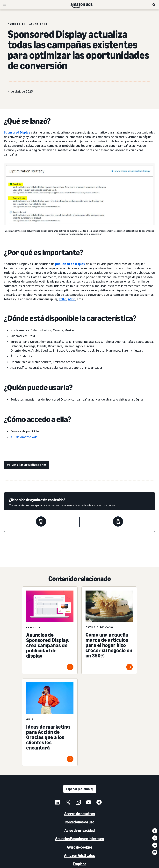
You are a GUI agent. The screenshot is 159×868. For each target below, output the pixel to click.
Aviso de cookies (80, 847)
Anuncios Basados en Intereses (79, 839)
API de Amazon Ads (24, 437)
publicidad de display (70, 264)
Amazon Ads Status (79, 856)
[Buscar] (154, 5)
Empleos (80, 864)
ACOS (72, 299)
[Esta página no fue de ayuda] (41, 522)
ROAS (63, 299)
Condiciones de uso (79, 822)
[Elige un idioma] (80, 789)
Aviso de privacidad (79, 830)
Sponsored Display (17, 132)
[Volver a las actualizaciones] (27, 465)
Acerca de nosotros (80, 814)
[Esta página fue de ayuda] (118, 522)
